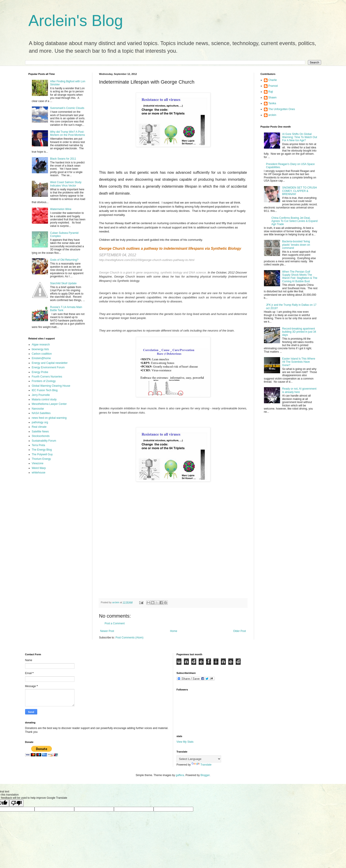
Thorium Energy (41, 459)
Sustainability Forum (44, 441)
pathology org (40, 422)
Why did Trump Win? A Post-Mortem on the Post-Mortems (67, 133)
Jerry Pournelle (41, 395)
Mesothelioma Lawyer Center (49, 404)
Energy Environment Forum (48, 367)
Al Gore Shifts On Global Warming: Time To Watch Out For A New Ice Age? (300, 137)
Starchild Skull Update (63, 283)
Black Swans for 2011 (63, 159)
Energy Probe (40, 372)
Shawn (273, 98)
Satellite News (40, 432)
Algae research (41, 345)
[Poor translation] (16, 803)
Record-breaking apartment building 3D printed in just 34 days (299, 332)
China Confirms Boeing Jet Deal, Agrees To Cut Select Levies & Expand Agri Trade (294, 221)
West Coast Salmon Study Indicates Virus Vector (66, 184)
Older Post (240, 631)
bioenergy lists (40, 349)
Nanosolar (38, 409)
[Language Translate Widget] (199, 759)
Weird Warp (39, 468)
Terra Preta (38, 445)
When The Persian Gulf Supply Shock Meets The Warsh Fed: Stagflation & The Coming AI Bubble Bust (300, 277)
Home (174, 631)
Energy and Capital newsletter (50, 363)
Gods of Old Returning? (64, 260)
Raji (271, 92)
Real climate (39, 427)
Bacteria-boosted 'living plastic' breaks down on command (296, 245)
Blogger (205, 775)
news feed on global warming (49, 418)
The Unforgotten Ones (282, 109)
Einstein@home (41, 358)
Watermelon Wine (61, 209)
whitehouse (39, 473)
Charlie (273, 80)
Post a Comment (115, 623)
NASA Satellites (41, 413)
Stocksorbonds (41, 436)
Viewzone (38, 463)
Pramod (273, 86)
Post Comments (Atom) (129, 638)
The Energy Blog (42, 450)
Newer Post (107, 631)
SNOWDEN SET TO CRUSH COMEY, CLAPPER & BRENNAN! (299, 191)
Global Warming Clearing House (51, 386)
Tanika (272, 103)
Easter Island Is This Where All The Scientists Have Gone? (299, 362)
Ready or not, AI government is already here (299, 390)
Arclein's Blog (76, 21)
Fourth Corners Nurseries (47, 377)
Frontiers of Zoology (44, 381)
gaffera (180, 775)
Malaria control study (44, 399)
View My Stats (185, 742)
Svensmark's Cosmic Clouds (67, 108)
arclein (272, 115)
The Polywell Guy (42, 454)
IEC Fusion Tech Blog (45, 390)
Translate (202, 765)
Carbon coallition (42, 354)
